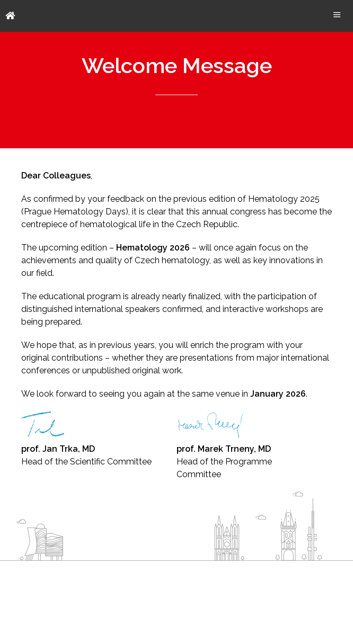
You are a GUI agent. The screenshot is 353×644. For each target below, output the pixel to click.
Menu (337, 15)
